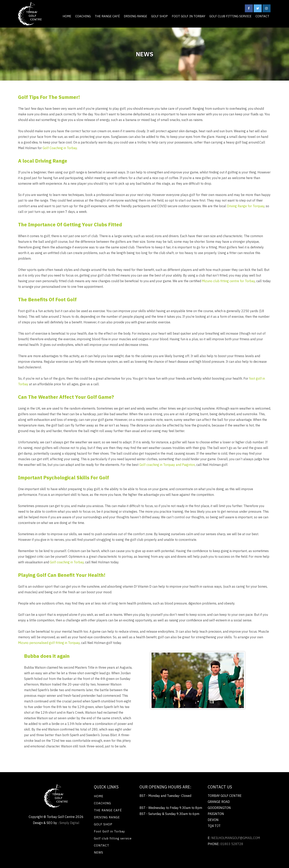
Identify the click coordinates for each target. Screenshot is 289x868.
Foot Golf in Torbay (189, 16)
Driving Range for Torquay (246, 206)
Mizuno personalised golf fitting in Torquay (49, 643)
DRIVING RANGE (135, 16)
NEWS (99, 852)
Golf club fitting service (230, 16)
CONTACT (262, 16)
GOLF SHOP (159, 16)
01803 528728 (232, 844)
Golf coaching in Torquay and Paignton (167, 465)
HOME (67, 16)
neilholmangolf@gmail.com (236, 838)
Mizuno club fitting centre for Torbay (228, 281)
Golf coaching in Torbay (67, 562)
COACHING (83, 16)
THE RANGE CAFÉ (107, 16)
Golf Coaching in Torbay (60, 148)
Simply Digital (69, 823)
